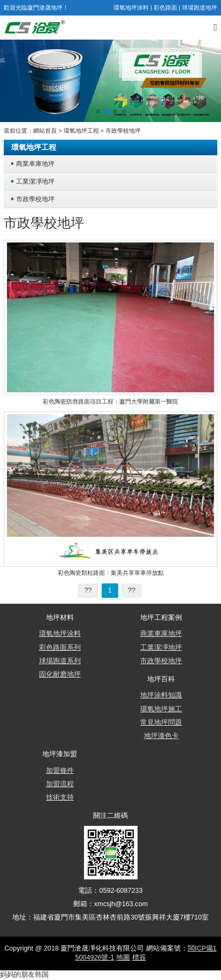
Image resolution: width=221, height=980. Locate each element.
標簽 (139, 958)
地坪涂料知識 (161, 695)
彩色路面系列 (60, 648)
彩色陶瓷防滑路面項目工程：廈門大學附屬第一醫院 (110, 401)
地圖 (123, 958)
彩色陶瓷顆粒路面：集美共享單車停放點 (111, 573)
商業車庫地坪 (35, 164)
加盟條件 (60, 771)
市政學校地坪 (123, 131)
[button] (98, 111)
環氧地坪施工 (161, 709)
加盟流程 (60, 784)
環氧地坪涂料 (131, 7)
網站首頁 (45, 131)
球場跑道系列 (60, 661)
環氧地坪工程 (81, 131)
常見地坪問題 (161, 723)
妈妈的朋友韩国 (24, 975)
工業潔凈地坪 (35, 181)
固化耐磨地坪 (60, 674)
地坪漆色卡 (161, 736)
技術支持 (60, 797)
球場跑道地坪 (200, 7)
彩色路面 (165, 7)
